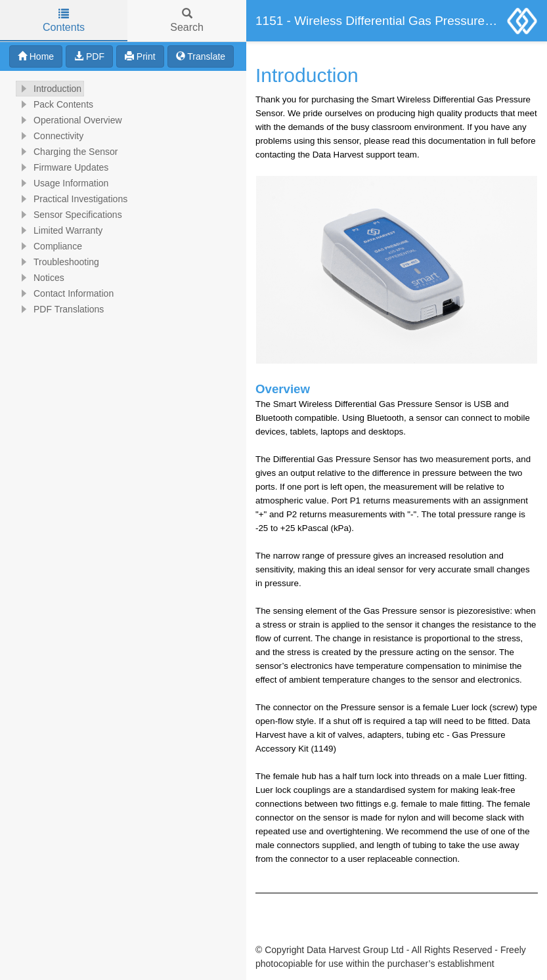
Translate (201, 56)
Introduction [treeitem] (49, 89)
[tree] (123, 199)
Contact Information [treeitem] (65, 293)
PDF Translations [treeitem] (60, 309)
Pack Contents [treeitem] (55, 104)
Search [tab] (187, 21)
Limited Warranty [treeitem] (59, 230)
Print (140, 56)
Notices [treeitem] (40, 278)
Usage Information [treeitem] (62, 183)
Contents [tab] (64, 21)
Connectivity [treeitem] (50, 136)
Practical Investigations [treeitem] (72, 199)
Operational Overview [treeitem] (69, 120)
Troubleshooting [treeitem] (58, 262)
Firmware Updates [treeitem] (62, 167)
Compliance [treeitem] (49, 246)
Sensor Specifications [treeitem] (69, 215)
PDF (89, 56)
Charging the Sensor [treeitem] (67, 152)
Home (36, 56)
